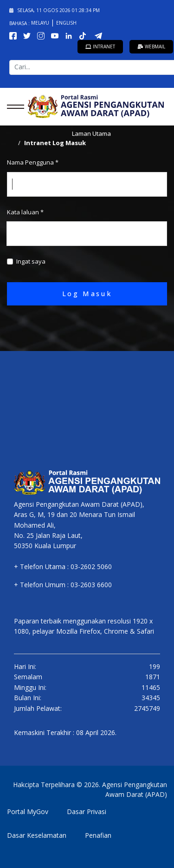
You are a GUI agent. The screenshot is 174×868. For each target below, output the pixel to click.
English (66, 23)
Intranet (100, 46)
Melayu (41, 23)
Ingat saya (31, 261)
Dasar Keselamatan (37, 835)
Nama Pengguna (33, 162)
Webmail (151, 46)
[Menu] (13, 106)
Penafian (98, 835)
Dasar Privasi (87, 812)
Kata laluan (25, 212)
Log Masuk (87, 294)
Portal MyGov (28, 812)
